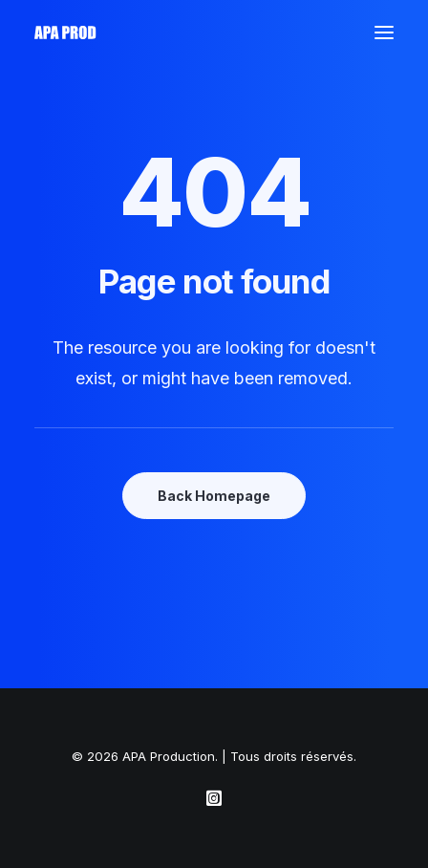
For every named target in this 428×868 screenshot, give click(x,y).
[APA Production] (67, 33)
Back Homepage (214, 496)
